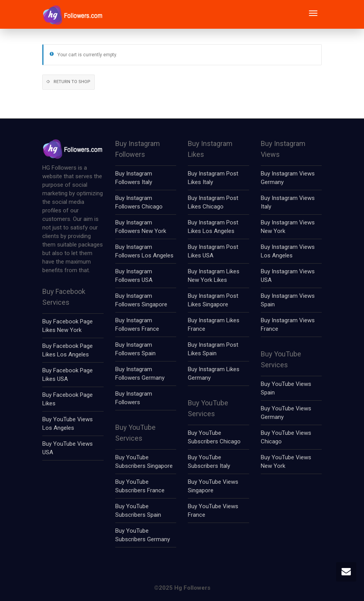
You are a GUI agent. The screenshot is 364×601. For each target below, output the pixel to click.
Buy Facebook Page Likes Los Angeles (68, 350)
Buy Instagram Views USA (288, 276)
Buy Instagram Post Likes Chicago (213, 202)
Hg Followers (192, 588)
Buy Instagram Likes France (214, 325)
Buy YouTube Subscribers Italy (209, 462)
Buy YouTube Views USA (68, 448)
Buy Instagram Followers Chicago (139, 202)
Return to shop (71, 82)
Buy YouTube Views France (213, 511)
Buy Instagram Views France (288, 325)
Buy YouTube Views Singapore (213, 486)
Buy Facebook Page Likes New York (68, 326)
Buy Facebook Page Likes (68, 399)
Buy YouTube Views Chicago (286, 437)
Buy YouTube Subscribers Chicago (214, 437)
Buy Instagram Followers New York (141, 227)
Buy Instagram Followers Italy (134, 178)
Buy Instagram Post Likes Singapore (213, 300)
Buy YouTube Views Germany (286, 413)
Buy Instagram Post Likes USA (213, 251)
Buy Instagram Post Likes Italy (213, 178)
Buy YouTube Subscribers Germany (143, 535)
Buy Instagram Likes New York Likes (214, 276)
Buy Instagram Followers (134, 398)
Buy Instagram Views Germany (288, 178)
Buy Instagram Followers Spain (135, 349)
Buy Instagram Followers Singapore (141, 300)
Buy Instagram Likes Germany (214, 373)
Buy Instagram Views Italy (288, 202)
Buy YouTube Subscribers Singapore (144, 462)
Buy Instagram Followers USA (134, 276)
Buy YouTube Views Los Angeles (68, 424)
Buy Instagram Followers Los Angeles (144, 251)
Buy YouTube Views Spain (286, 388)
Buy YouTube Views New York (286, 462)
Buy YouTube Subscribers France (140, 486)
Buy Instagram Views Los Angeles (288, 251)
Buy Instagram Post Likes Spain (213, 349)
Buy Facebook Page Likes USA (68, 375)
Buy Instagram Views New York (288, 227)
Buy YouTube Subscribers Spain (138, 511)
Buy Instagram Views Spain (288, 300)
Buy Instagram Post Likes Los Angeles (213, 227)
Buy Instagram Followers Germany (140, 373)
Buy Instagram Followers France (137, 325)
